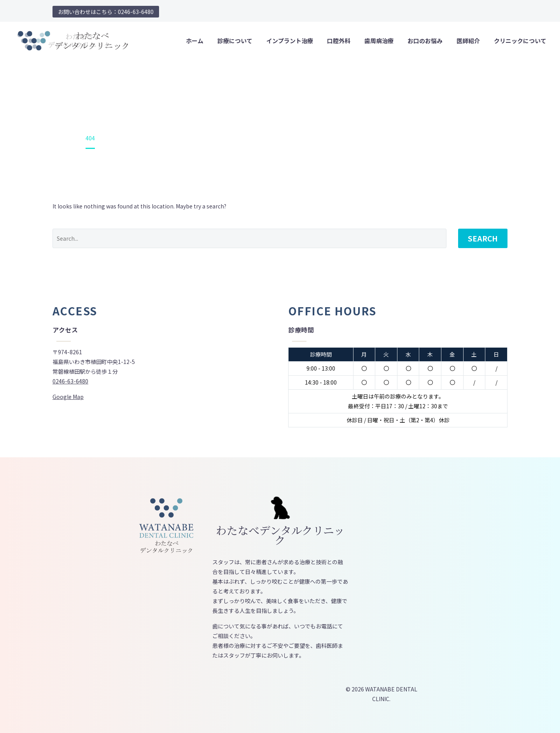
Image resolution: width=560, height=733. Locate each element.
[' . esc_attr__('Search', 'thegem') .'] (249, 238)
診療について (235, 41)
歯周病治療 (379, 41)
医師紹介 (468, 41)
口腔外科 (339, 41)
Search (483, 238)
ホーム (195, 41)
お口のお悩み (425, 41)
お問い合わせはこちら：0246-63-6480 (106, 12)
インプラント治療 (290, 41)
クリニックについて (520, 41)
